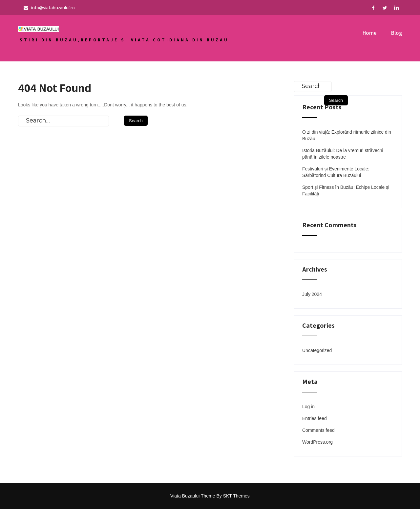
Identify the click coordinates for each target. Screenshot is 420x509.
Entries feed (315, 418)
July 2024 (312, 294)
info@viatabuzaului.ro (49, 7)
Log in (308, 407)
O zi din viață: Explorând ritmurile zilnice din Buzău (347, 135)
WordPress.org (317, 442)
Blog (397, 33)
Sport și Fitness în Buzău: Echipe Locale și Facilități (346, 190)
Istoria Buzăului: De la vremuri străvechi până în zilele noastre (343, 154)
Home (370, 33)
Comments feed (318, 430)
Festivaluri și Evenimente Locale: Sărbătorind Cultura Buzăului (336, 172)
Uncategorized (317, 350)
